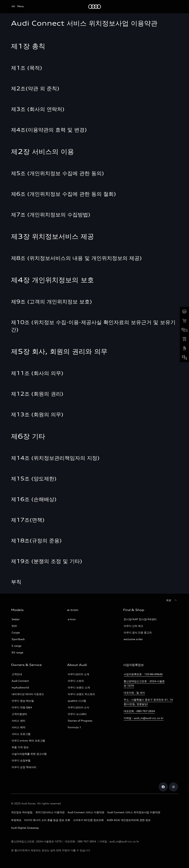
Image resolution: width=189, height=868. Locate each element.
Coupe (16, 632)
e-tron (72, 619)
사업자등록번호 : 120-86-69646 (143, 674)
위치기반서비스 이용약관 (50, 812)
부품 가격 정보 (20, 747)
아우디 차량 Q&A (22, 707)
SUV (14, 626)
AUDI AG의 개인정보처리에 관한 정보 (129, 820)
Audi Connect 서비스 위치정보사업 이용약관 (134, 812)
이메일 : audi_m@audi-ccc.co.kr (144, 718)
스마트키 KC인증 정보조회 (88, 820)
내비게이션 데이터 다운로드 (28, 694)
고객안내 (17, 674)
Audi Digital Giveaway (25, 828)
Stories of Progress (80, 721)
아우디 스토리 (76, 681)
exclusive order (133, 639)
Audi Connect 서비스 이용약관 (86, 812)
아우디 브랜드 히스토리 (81, 694)
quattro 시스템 (77, 701)
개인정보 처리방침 (22, 812)
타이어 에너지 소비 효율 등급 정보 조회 (47, 820)
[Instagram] (173, 787)
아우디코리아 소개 (78, 674)
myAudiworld (20, 687)
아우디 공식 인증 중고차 (138, 632)
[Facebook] (163, 787)
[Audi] (95, 7)
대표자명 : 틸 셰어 (134, 693)
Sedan (16, 619)
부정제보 (16, 820)
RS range (17, 652)
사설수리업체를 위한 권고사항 (29, 754)
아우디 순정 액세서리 (24, 767)
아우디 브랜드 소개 (79, 687)
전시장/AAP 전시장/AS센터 (140, 619)
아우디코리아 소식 (78, 707)
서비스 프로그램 (21, 734)
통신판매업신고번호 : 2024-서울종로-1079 (144, 683)
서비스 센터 (18, 721)
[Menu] (17, 6)
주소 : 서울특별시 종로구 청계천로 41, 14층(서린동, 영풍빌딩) (148, 702)
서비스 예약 (18, 727)
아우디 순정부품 (21, 760)
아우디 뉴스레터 (77, 714)
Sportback (18, 639)
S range (17, 646)
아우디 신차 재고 (133, 626)
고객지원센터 (19, 714)
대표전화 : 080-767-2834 (139, 711)
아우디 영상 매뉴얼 (23, 701)
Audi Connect (20, 681)
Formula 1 (74, 727)
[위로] (172, 600)
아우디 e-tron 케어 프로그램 (28, 741)
